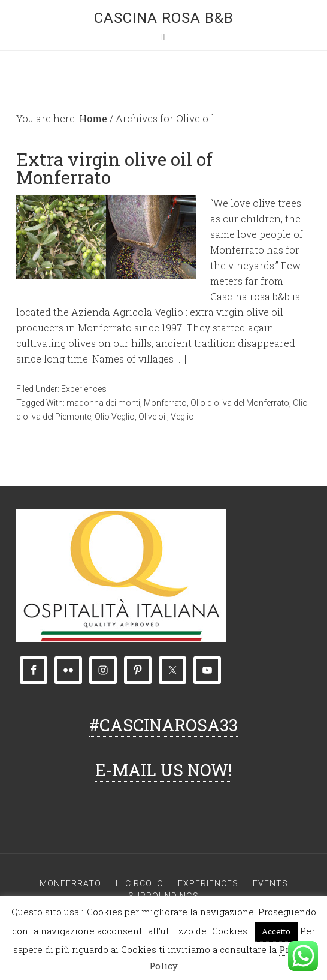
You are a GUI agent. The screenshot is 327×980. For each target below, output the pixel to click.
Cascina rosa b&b (164, 18)
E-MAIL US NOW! (164, 770)
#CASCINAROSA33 (163, 725)
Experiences (84, 389)
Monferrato (165, 403)
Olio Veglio (115, 417)
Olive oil (153, 417)
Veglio (182, 417)
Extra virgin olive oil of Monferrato (114, 168)
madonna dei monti (103, 403)
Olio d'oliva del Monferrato (240, 403)
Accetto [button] (276, 931)
